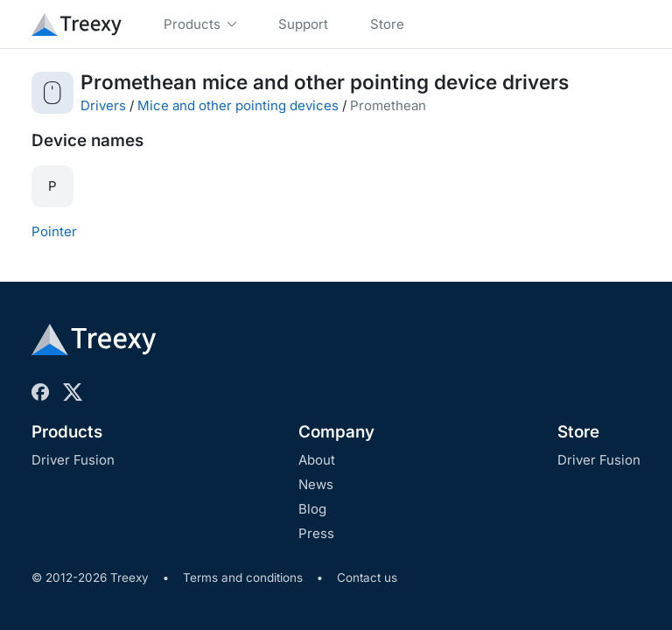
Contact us (367, 577)
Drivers (103, 105)
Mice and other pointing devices (238, 105)
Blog (312, 509)
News (316, 484)
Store (578, 432)
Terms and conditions (243, 577)
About (317, 460)
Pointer (54, 231)
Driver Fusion (73, 460)
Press (316, 533)
